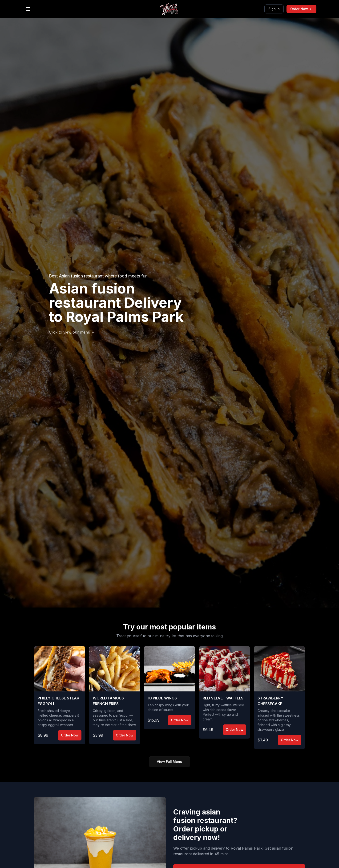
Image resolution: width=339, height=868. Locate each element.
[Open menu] (28, 9)
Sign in (274, 9)
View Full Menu (169, 762)
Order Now (301, 9)
